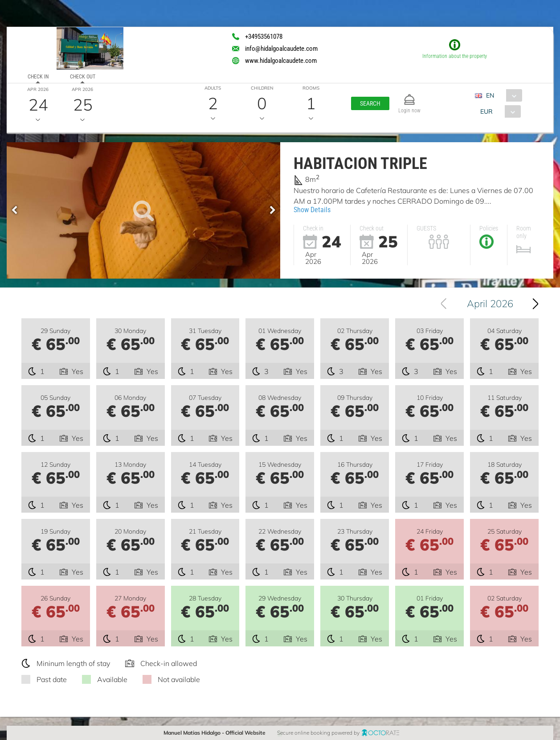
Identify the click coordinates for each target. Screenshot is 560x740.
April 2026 (490, 304)
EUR (486, 111)
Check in (38, 77)
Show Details (312, 210)
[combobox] (502, 95)
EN (490, 95)
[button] (370, 103)
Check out (83, 77)
